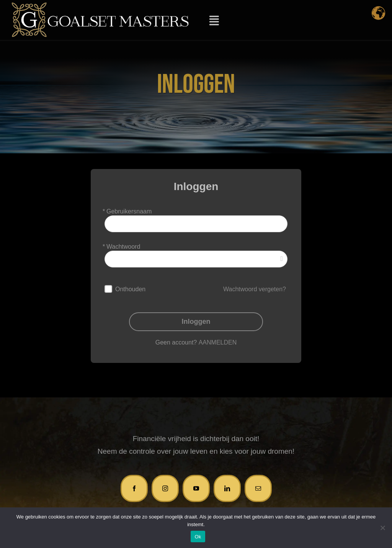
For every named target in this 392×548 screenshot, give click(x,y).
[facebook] (134, 487)
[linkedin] (227, 487)
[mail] (258, 487)
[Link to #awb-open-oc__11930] (214, 21)
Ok (198, 537)
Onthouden (130, 288)
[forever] (108, 288)
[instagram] (165, 487)
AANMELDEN (218, 341)
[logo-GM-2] (100, 6)
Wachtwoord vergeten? (255, 288)
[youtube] (196, 487)
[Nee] (382, 528)
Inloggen (196, 321)
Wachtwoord (123, 245)
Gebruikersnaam (129, 210)
